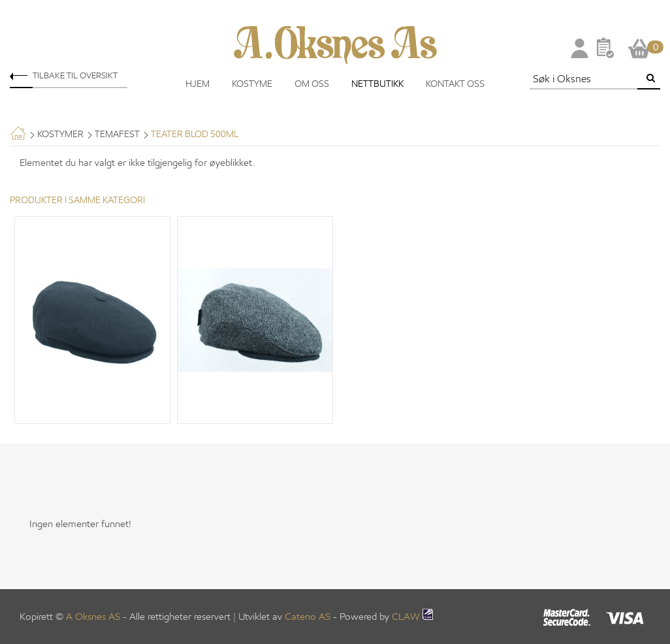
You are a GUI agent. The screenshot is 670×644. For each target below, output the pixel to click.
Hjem (198, 84)
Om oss (312, 84)
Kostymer (60, 134)
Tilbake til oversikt (75, 75)
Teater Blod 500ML (195, 134)
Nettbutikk (377, 84)
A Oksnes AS (93, 617)
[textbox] (585, 78)
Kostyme (252, 84)
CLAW (412, 617)
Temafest (117, 134)
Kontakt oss (455, 84)
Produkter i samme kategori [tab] (77, 200)
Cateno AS (308, 617)
